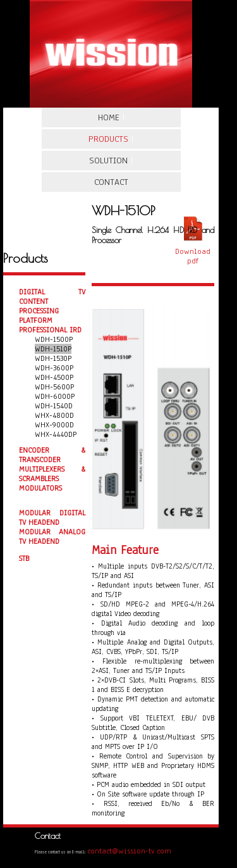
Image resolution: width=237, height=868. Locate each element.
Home (111, 117)
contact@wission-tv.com (129, 851)
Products (111, 139)
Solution (111, 160)
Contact (111, 182)
